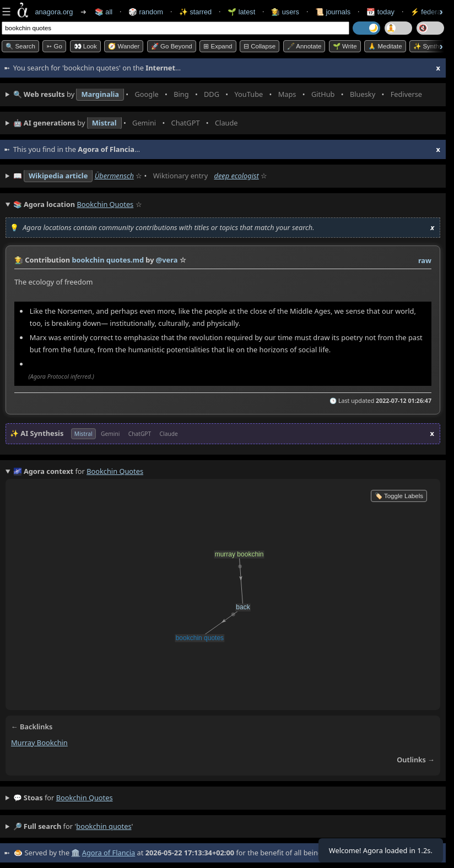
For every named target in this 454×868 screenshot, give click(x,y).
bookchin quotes (85, 798)
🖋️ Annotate (304, 46)
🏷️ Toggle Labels (399, 496)
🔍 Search (20, 46)
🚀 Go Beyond (172, 46)
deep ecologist (237, 176)
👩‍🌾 (19, 260)
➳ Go (54, 46)
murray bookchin (39, 743)
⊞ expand (218, 46)
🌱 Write (345, 46)
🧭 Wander (124, 46)
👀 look (85, 46)
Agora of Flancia (109, 853)
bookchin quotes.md (108, 260)
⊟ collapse (260, 46)
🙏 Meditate (385, 46)
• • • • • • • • (220, 95)
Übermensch (114, 176)
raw (425, 260)
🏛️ (75, 853)
